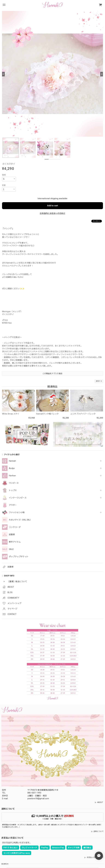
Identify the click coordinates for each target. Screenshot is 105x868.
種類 (4, 175)
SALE (11, 549)
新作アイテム (15, 542)
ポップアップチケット (19, 557)
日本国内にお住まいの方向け (52, 213)
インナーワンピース (18, 498)
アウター (13, 505)
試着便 (12, 534)
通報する (99, 381)
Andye (12, 468)
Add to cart (53, 206)
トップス (13, 490)
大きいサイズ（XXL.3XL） (20, 520)
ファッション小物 (17, 512)
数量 (4, 185)
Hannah (12, 461)
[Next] (102, 74)
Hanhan (12, 476)
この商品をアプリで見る (53, 374)
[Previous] (3, 74)
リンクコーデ (15, 527)
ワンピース (14, 483)
